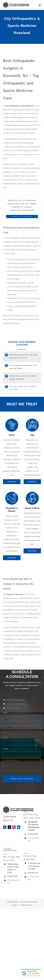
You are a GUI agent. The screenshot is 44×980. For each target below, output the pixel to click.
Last (5, 732)
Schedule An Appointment (15, 700)
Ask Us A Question (12, 708)
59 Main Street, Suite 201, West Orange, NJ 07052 (13, 868)
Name (6, 713)
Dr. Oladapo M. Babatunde (13, 594)
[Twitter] (9, 827)
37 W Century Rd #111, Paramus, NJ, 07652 (34, 866)
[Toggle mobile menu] (40, 5)
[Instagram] (14, 827)
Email (6, 749)
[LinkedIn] (19, 827)
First (5, 723)
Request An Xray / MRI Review (16, 704)
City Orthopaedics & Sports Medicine (19, 106)
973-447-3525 (12, 876)
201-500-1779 (33, 873)
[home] (12, 810)
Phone (6, 737)
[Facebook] (5, 827)
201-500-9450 (33, 834)
